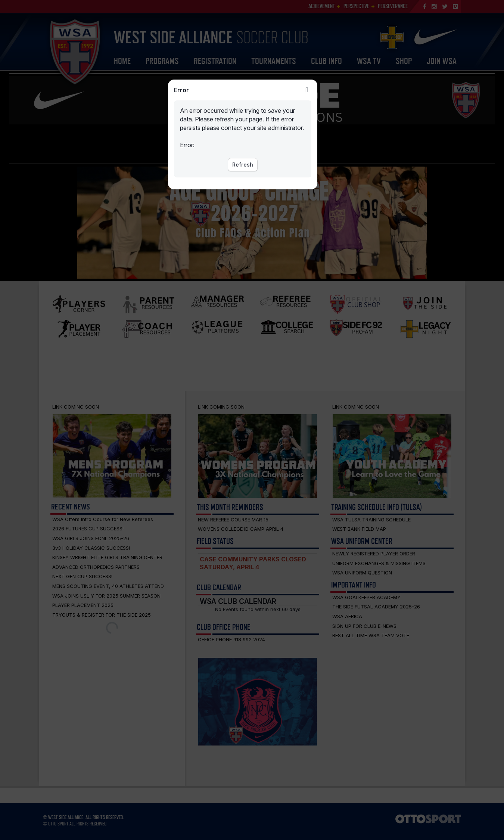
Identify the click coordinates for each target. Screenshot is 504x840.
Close (307, 90)
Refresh (243, 165)
